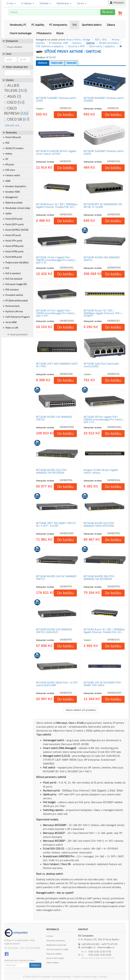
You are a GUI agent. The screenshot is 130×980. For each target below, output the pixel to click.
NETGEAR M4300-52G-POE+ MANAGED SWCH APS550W (99, 525)
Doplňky (40, 43)
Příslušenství (44, 33)
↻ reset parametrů (17, 335)
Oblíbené (42, 63)
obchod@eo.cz (88, 948)
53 (21, 102)
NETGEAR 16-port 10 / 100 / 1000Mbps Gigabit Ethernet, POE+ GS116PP (102, 313)
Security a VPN (76, 46)
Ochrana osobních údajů (57, 949)
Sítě (74, 25)
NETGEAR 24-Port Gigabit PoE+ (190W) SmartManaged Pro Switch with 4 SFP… (55, 313)
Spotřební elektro (92, 25)
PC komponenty (58, 25)
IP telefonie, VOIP (59, 43)
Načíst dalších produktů (81, 710)
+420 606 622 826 (90, 944)
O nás (11, 3)
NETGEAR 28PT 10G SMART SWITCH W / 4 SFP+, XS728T (56, 525)
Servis (82, 3)
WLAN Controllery (109, 43)
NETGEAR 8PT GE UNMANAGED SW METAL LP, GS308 (103, 206)
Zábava (111, 25)
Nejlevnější (57, 63)
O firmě (50, 936)
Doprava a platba (54, 954)
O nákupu (28, 3)
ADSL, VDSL (101, 40)
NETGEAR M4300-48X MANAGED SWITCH (102, 259)
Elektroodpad (53, 963)
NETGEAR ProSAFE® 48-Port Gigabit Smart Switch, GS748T (56, 153)
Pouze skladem (15, 47)
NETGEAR (51, 57)
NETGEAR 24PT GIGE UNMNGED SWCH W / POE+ (57, 365)
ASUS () (12, 96)
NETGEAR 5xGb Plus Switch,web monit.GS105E (101, 365)
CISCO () (14, 102)
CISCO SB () (17, 119)
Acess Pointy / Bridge (78, 40)
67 (26, 119)
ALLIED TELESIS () (15, 88)
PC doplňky (38, 25)
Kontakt (103, 977)
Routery (77, 43)
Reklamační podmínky (56, 945)
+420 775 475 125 (109, 944)
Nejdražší (72, 63)
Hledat (108, 12)
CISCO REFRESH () (16, 111)
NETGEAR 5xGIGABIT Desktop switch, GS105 (56, 99)
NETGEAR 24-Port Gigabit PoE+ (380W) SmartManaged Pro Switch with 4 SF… (55, 260)
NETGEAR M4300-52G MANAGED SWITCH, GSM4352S (54, 631)
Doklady (45, 3)
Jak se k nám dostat (55, 958)
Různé (60, 33)
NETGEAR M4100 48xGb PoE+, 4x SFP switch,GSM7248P (57, 684)
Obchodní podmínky (56, 941)
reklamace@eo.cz (106, 948)
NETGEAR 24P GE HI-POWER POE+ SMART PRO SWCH (103, 684)
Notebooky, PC (18, 25)
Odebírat (35, 965)
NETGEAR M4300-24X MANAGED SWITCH (54, 418)
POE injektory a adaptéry (50, 46)
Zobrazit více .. (13, 126)
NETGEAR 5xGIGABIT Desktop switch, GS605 (104, 153)
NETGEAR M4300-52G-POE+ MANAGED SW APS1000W (52, 471)
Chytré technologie (21, 33)
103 (23, 91)
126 (24, 113)
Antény (116, 40)
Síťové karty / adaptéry (102, 46)
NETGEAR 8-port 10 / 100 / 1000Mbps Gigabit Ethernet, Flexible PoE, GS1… (57, 206)
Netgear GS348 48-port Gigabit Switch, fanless (101, 471)
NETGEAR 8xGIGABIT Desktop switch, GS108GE (104, 99)
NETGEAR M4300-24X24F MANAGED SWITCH (56, 578)
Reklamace (64, 3)
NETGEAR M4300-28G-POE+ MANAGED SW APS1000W (99, 578)
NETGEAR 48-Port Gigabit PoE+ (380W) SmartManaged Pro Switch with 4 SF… (103, 420)
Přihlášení (117, 3)
